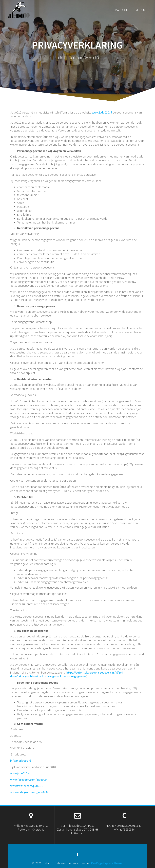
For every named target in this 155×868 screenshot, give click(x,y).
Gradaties (122, 10)
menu (141, 10)
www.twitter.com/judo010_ (28, 786)
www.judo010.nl (102, 112)
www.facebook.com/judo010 (28, 780)
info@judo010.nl (21, 761)
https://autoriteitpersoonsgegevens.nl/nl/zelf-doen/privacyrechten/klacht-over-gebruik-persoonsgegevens (67, 674)
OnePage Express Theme (107, 863)
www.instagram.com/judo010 (29, 792)
